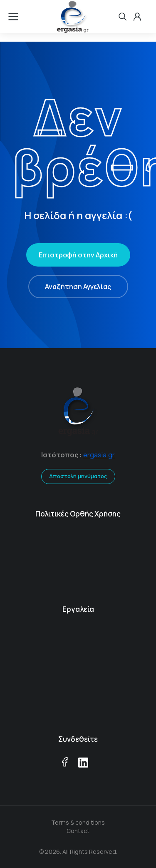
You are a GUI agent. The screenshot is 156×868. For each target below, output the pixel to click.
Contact (78, 831)
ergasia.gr (99, 455)
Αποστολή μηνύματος (78, 476)
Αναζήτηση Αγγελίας (78, 287)
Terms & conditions (78, 822)
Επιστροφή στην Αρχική (78, 255)
